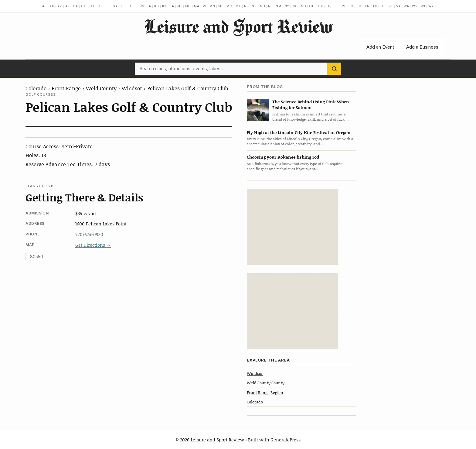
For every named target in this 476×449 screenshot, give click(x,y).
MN (212, 6)
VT (391, 6)
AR (68, 6)
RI (344, 6)
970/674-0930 (89, 234)
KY (165, 6)
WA (406, 6)
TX (375, 6)
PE (337, 6)
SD (359, 6)
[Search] (334, 69)
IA (149, 6)
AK (52, 6)
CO (84, 6)
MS (221, 6)
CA (75, 6)
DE (100, 6)
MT (238, 6)
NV (254, 6)
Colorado (36, 88)
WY (431, 6)
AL (44, 6)
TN (367, 6)
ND (304, 6)
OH (312, 6)
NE (246, 6)
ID (129, 6)
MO (229, 6)
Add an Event (380, 47)
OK (321, 6)
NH (263, 6)
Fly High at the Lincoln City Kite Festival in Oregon (299, 132)
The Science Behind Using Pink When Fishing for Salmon (311, 105)
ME (180, 6)
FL (108, 6)
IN (143, 6)
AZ (60, 6)
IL (136, 6)
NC (295, 6)
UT (383, 6)
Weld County (101, 88)
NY (287, 6)
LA (172, 6)
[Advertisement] (292, 227)
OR (329, 6)
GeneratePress (286, 440)
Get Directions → (93, 245)
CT (92, 6)
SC (351, 6)
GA (115, 6)
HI (123, 6)
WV (415, 6)
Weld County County (266, 383)
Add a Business (422, 47)
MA (197, 6)
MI (205, 6)
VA (398, 6)
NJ (270, 6)
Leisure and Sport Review (238, 26)
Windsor (132, 88)
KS (157, 6)
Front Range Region (265, 392)
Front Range (66, 88)
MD (188, 6)
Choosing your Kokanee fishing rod (283, 157)
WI (423, 6)
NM (279, 6)
